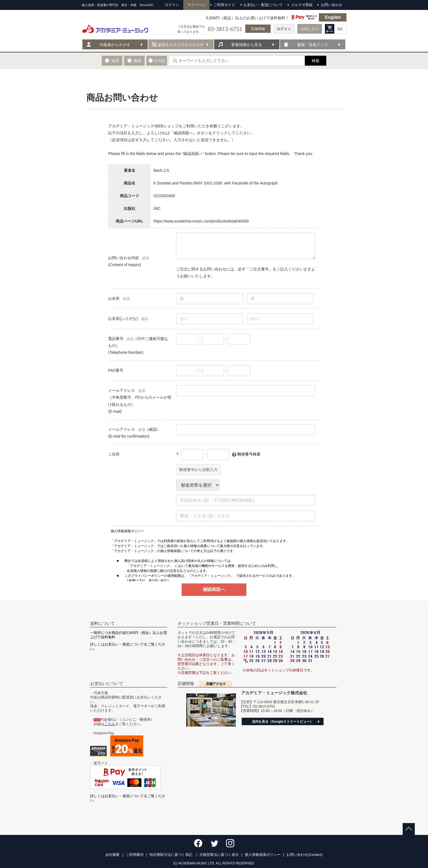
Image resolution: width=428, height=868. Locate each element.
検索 (316, 61)
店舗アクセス (216, 684)
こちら (110, 724)
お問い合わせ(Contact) (304, 855)
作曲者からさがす (115, 45)
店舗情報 (258, 29)
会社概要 (112, 855)
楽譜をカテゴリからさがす (181, 45)
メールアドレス (122, 390)
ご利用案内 (135, 855)
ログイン (284, 29)
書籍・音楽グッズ (313, 45)
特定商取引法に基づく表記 (171, 855)
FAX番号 (115, 370)
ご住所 (114, 454)
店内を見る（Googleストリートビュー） (282, 722)
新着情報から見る (247, 45)
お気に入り (310, 29)
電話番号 (116, 339)
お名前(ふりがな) (123, 318)
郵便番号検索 (249, 454)
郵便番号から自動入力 (198, 470)
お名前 (114, 298)
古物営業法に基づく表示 (219, 855)
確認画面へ (214, 589)
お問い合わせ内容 (123, 258)
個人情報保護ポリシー (263, 855)
